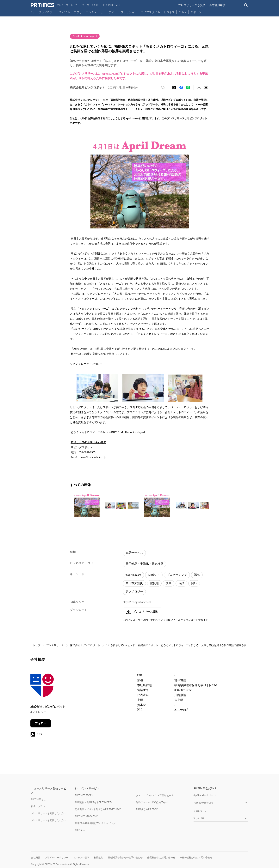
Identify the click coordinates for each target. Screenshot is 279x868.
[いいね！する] (163, 88)
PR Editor (80, 830)
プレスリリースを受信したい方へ (48, 813)
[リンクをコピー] (206, 88)
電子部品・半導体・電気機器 (144, 564)
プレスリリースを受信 (192, 5)
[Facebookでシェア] (181, 88)
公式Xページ (200, 811)
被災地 (154, 583)
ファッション (129, 12)
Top (33, 12)
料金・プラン (38, 806)
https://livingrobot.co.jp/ (137, 602)
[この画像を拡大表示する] (87, 506)
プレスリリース (55, 645)
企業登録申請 (217, 5)
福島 (197, 575)
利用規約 (98, 857)
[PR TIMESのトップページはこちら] (75, 5)
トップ (37, 645)
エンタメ (91, 12)
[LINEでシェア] (188, 88)
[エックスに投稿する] (174, 88)
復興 (169, 583)
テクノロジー (47, 12)
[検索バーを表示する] (246, 5)
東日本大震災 (134, 583)
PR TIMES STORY (84, 795)
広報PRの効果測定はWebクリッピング (95, 823)
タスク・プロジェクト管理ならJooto (155, 795)
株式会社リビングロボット (85, 645)
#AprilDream (133, 575)
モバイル (65, 12)
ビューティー (109, 12)
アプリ (78, 12)
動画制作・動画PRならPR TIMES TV (94, 802)
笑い (194, 583)
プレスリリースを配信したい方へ (48, 820)
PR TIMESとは (38, 799)
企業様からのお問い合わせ (161, 857)
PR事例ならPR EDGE (147, 809)
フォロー (41, 723)
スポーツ (196, 12)
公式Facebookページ (205, 795)
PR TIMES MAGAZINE (86, 816)
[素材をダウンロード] (199, 88)
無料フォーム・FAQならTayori (152, 802)
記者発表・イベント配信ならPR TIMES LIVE (98, 809)
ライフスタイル (150, 12)
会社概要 (36, 857)
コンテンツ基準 (81, 857)
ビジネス (169, 12)
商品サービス (134, 553)
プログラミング (177, 575)
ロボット (154, 575)
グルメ (183, 12)
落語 (181, 583)
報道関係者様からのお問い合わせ (125, 857)
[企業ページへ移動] (43, 686)
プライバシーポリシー (57, 857)
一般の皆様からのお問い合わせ (196, 857)
